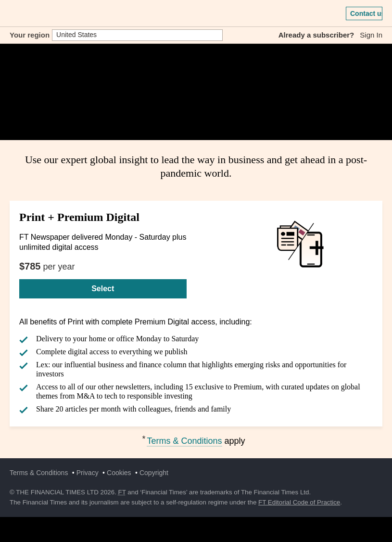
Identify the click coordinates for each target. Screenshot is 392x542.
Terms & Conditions (184, 441)
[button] (14, 13)
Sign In (371, 35)
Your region (30, 35)
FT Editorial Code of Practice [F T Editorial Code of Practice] (299, 502)
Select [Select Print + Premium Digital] (103, 289)
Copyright (154, 473)
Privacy (88, 473)
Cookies (119, 473)
